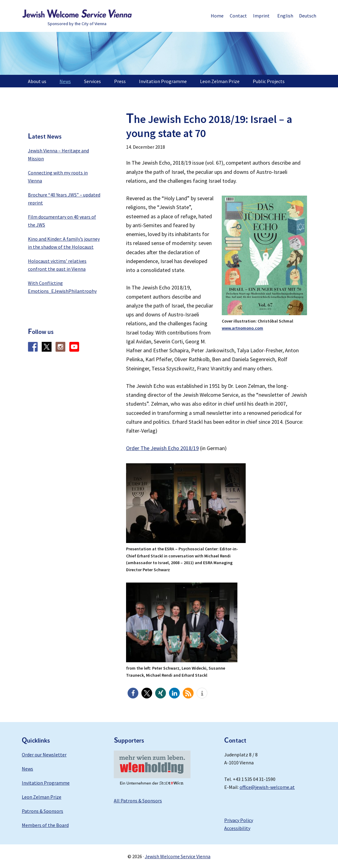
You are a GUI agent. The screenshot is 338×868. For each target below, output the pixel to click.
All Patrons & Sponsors (138, 801)
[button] (133, 693)
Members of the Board (45, 825)
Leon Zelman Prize (42, 797)
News (27, 769)
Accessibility (237, 828)
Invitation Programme (46, 783)
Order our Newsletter (44, 755)
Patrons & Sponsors (42, 811)
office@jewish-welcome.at (267, 787)
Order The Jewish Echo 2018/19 (162, 448)
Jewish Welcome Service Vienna (77, 14)
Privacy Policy (239, 820)
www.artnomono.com (242, 328)
